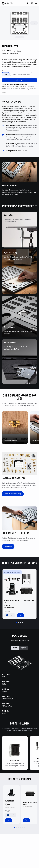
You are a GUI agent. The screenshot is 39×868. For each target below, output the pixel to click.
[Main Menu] (36, 3)
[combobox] (10, 615)
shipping (19, 51)
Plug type (7, 611)
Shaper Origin (9, 801)
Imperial (23, 648)
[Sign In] (28, 3)
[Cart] (32, 3)
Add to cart (20, 80)
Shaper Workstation (30, 802)
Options (4, 70)
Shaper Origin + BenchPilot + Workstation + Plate (19, 601)
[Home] (10, 3)
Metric (15, 648)
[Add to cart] (20, 615)
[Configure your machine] (8, 820)
